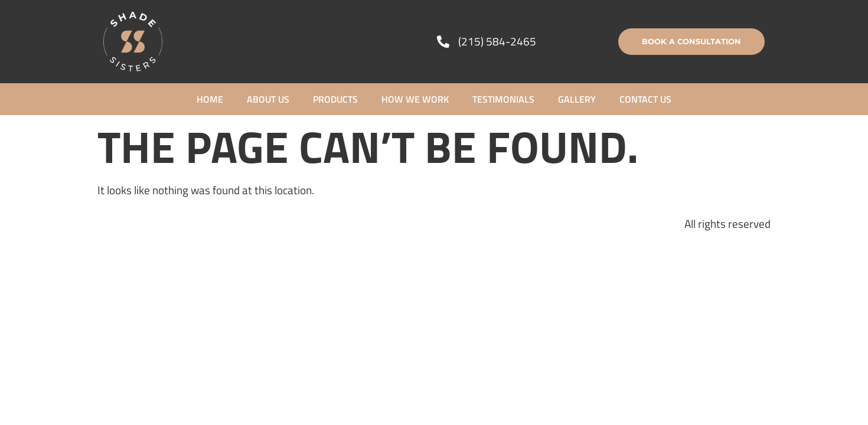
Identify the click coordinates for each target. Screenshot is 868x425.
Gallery (577, 99)
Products (335, 99)
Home (210, 99)
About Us (268, 99)
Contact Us (645, 99)
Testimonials (503, 99)
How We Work (415, 99)
